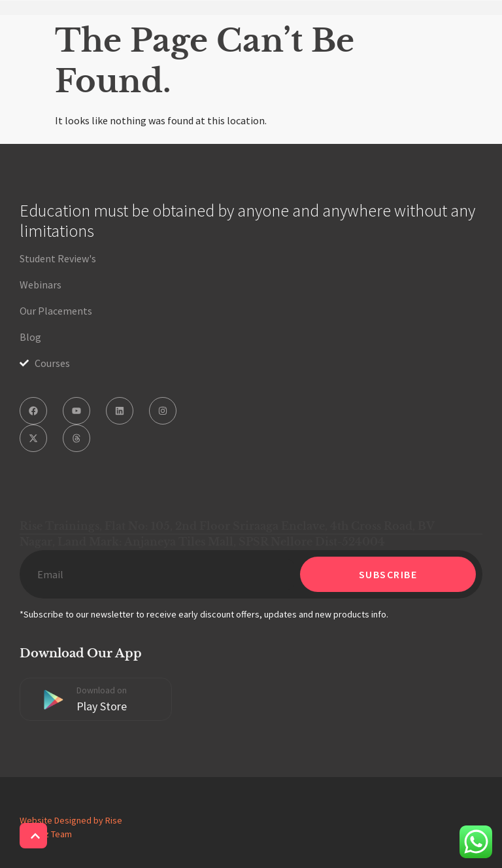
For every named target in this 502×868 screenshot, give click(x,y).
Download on (102, 690)
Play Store (102, 706)
